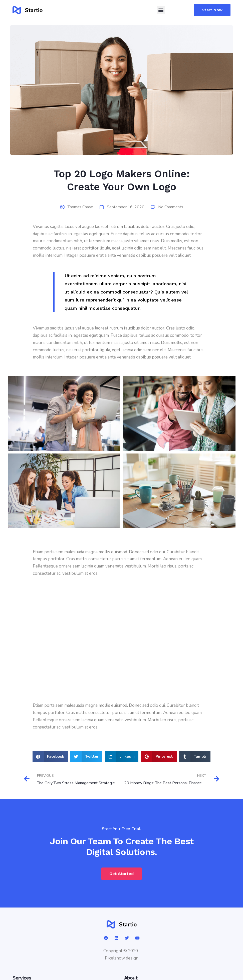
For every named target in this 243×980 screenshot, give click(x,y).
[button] (161, 10)
